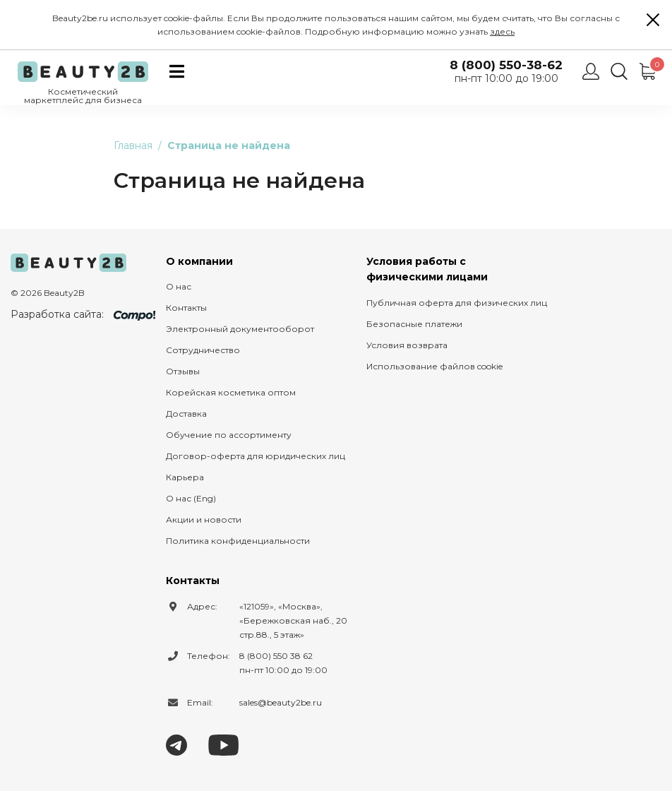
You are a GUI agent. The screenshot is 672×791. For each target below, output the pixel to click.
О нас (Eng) (191, 498)
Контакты (186, 308)
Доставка (186, 414)
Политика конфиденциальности (238, 541)
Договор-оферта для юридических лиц (256, 456)
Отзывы (183, 371)
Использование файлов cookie (434, 366)
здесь (502, 31)
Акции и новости (204, 519)
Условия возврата (407, 345)
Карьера (185, 477)
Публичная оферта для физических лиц (457, 303)
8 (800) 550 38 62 (276, 656)
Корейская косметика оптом (231, 392)
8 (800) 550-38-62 (506, 65)
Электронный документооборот (240, 329)
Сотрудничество (203, 350)
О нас (179, 286)
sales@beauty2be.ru (281, 702)
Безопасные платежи (414, 324)
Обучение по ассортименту (229, 435)
